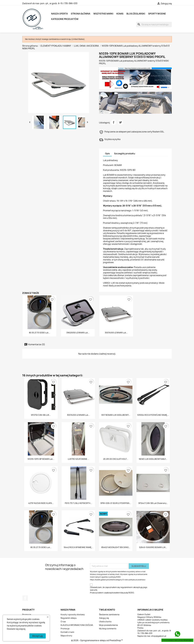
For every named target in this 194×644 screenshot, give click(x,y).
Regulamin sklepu (69, 618)
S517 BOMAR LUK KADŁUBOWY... (116, 415)
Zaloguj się (104, 618)
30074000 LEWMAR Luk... (116, 333)
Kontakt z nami (67, 632)
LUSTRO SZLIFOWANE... (78, 459)
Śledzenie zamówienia (109, 615)
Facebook (25, 598)
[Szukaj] (154, 24)
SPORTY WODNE (157, 14)
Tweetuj (120, 122)
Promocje (27, 615)
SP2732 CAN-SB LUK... (41, 415)
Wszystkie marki (103, 14)
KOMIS (120, 14)
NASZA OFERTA (59, 14)
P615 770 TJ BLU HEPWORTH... (78, 503)
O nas (63, 622)
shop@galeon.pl (159, 636)
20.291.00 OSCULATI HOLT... (116, 459)
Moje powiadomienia (108, 625)
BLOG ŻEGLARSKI (136, 14)
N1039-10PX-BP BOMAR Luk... (41, 459)
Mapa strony (66, 636)
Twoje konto (107, 610)
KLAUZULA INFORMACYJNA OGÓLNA (77, 625)
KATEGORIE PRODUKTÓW (65, 19)
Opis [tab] (107, 154)
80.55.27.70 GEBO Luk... (39, 333)
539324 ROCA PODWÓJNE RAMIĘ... (153, 415)
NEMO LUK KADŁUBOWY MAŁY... (153, 459)
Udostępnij (114, 122)
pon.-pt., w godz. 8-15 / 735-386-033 (59, 3)
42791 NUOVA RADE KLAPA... (41, 503)
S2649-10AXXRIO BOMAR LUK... (153, 547)
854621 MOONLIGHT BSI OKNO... (116, 547)
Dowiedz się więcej (16, 629)
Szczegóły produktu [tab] (125, 154)
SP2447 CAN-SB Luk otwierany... (153, 503)
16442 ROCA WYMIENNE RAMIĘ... (78, 547)
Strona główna (81, 14)
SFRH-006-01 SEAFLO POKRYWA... (116, 503)
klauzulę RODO (127, 593)
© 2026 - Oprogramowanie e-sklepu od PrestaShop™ (97, 640)
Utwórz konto (105, 622)
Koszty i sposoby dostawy (73, 615)
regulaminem (126, 587)
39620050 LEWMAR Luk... (78, 333)
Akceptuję (38, 636)
